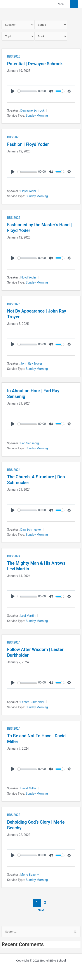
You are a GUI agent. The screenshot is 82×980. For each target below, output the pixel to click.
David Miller (28, 788)
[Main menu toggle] (74, 4)
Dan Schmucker (31, 530)
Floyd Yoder (28, 191)
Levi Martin (28, 616)
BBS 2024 (14, 470)
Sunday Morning (37, 116)
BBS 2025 (14, 56)
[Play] (13, 91)
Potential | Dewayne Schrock (35, 64)
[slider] (27, 91)
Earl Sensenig (30, 443)
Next (41, 910)
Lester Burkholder (32, 702)
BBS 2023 (14, 815)
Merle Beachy (30, 875)
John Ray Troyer (31, 363)
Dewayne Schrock (32, 110)
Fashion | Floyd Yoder (28, 144)
